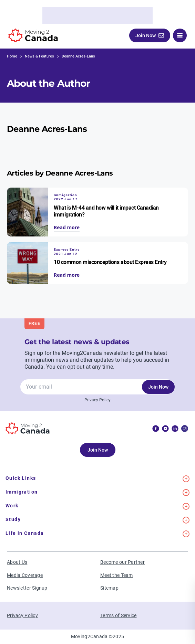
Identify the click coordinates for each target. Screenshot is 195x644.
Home (12, 56)
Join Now (158, 387)
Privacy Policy (97, 400)
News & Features (39, 56)
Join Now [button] (150, 35)
